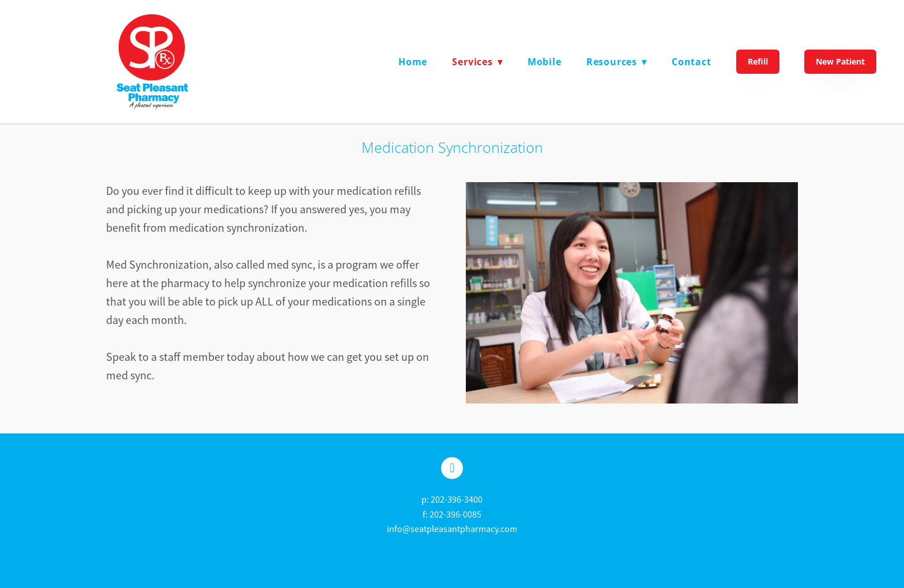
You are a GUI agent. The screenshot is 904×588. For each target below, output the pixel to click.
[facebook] (452, 468)
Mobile (545, 62)
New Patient (840, 61)
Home (413, 62)
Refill (758, 61)
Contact (692, 62)
